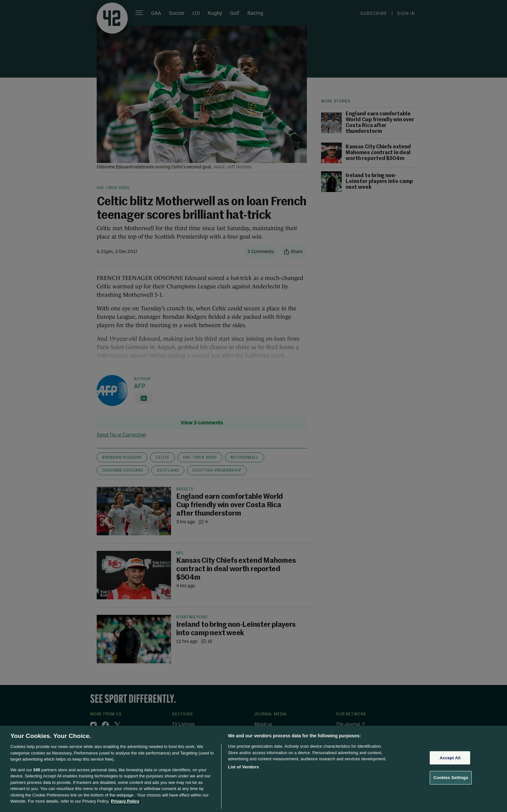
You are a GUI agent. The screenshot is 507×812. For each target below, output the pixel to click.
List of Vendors (243, 767)
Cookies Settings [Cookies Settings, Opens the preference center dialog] (451, 778)
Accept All (450, 758)
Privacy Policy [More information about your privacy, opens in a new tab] (125, 801)
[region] (253, 769)
